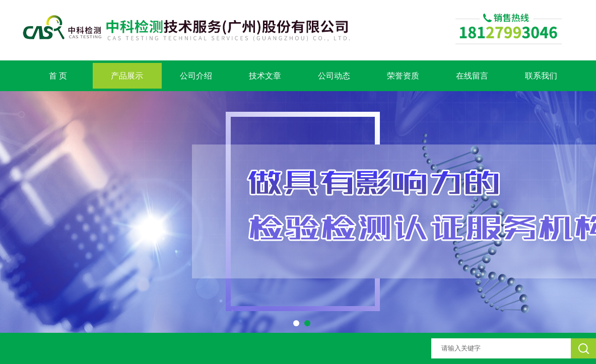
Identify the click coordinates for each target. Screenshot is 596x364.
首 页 (58, 76)
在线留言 (472, 76)
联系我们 (541, 76)
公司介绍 (196, 76)
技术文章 (265, 76)
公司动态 (334, 76)
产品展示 (127, 76)
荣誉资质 (403, 76)
